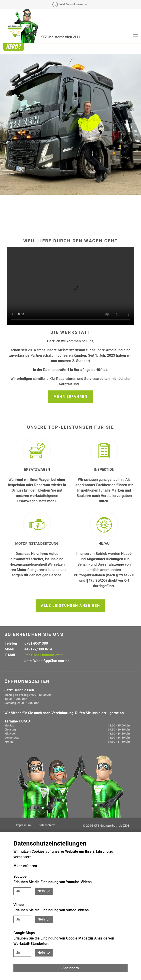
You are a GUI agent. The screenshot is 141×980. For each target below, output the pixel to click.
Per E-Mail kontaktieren (44, 655)
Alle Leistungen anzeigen (71, 606)
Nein (41, 891)
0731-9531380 (36, 643)
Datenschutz (47, 825)
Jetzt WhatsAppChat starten (47, 661)
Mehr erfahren (70, 397)
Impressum (24, 825)
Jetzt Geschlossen (71, 4)
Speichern (71, 968)
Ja (18, 891)
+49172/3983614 (38, 649)
